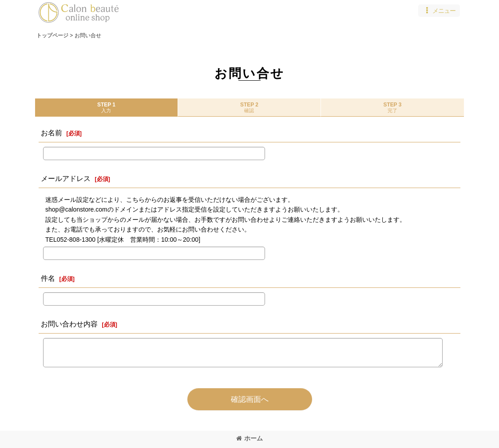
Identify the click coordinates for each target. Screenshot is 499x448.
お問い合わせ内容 (69, 324)
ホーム (249, 438)
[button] (439, 11)
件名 (48, 278)
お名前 (51, 133)
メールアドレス (66, 178)
